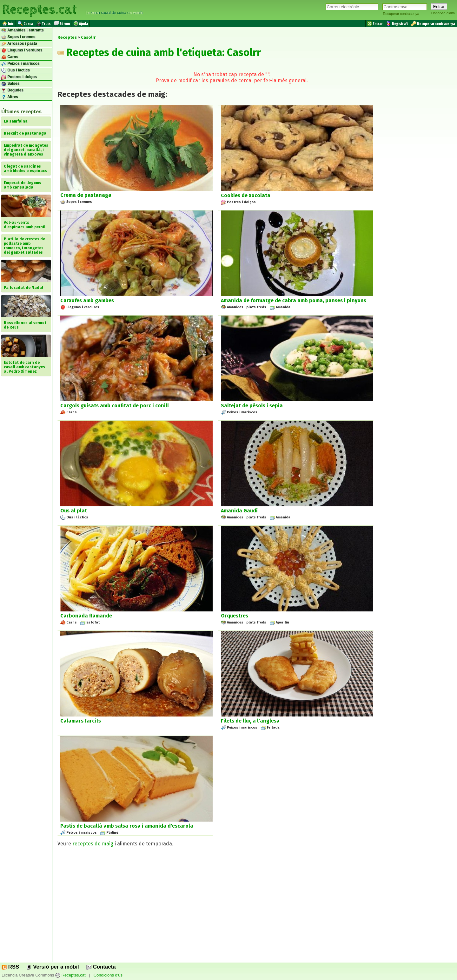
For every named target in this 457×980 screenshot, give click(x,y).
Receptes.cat (39, 10)
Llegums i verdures (22, 50)
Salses (10, 84)
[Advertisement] (232, 907)
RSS (10, 967)
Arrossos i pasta (19, 44)
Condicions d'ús (108, 975)
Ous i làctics (16, 70)
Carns (10, 57)
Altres (10, 97)
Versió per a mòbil (53, 967)
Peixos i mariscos (20, 64)
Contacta (101, 967)
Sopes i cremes (18, 37)
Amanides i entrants (23, 30)
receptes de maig (93, 844)
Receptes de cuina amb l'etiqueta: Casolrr (159, 52)
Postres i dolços (19, 77)
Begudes (12, 90)
